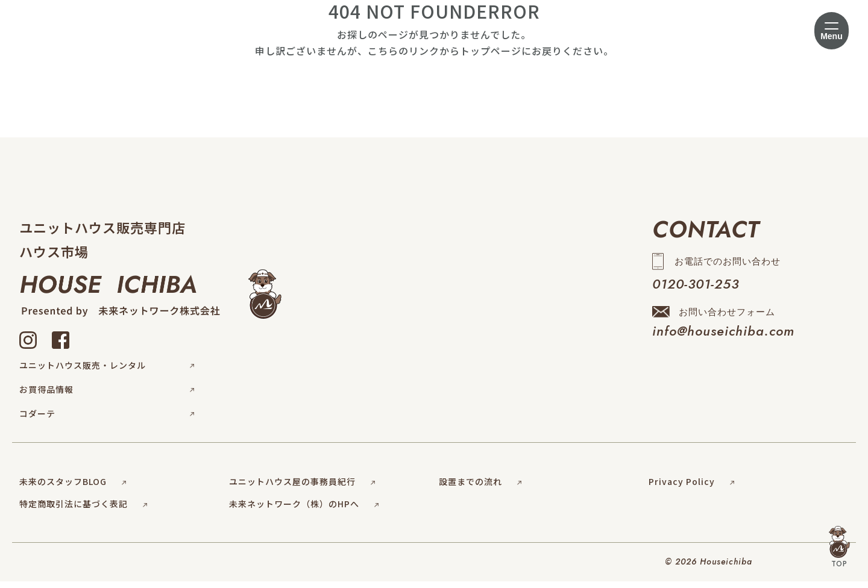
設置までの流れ (480, 488)
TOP (839, 548)
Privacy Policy (691, 488)
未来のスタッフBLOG (73, 488)
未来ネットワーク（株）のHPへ (304, 511)
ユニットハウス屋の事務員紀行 (302, 488)
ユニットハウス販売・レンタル (107, 367)
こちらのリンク (404, 51)
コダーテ (107, 421)
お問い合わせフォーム (723, 327)
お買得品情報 (107, 394)
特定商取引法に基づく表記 (83, 511)
